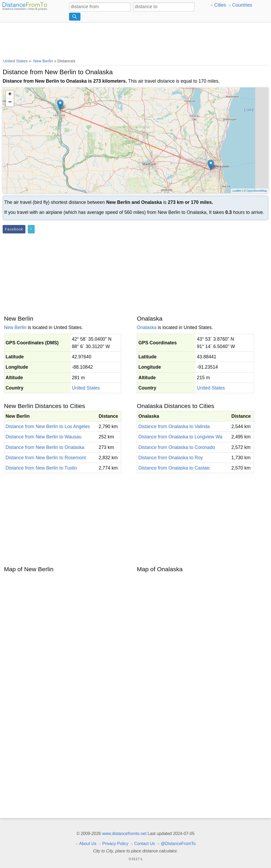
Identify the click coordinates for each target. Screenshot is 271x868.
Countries (242, 5)
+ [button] (10, 95)
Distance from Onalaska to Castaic (174, 468)
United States (86, 388)
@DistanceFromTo (178, 844)
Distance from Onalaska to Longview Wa (180, 437)
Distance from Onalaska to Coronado (177, 447)
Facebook (14, 229)
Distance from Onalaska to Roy (171, 458)
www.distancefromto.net (124, 834)
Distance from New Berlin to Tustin (41, 468)
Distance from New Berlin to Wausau (44, 437)
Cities (220, 5)
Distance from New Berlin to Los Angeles (48, 426)
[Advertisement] (135, 39)
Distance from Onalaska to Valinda (174, 426)
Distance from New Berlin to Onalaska (45, 447)
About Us (88, 844)
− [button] (10, 102)
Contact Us (144, 844)
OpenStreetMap (257, 191)
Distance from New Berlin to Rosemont (46, 458)
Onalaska (147, 327)
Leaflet (237, 191)
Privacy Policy (115, 844)
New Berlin (15, 327)
